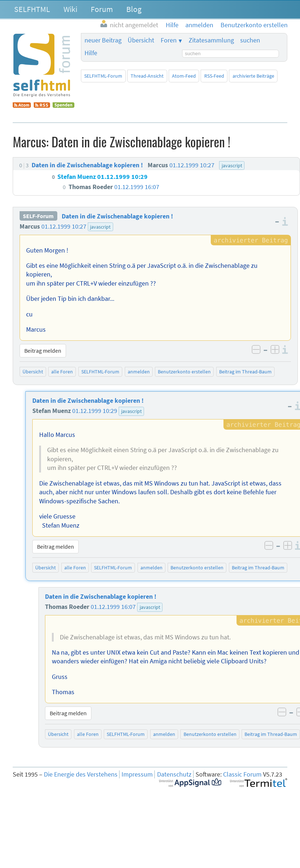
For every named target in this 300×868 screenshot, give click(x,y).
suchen (250, 40)
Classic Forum (242, 774)
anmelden (139, 372)
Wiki (70, 9)
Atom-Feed (184, 76)
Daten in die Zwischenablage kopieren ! (117, 216)
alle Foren (62, 372)
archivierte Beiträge (253, 76)
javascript (100, 227)
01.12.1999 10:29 (95, 411)
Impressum (137, 774)
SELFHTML (32, 9)
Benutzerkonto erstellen (184, 372)
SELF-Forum (38, 216)
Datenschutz (174, 774)
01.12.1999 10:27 (64, 226)
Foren (169, 40)
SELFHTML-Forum (103, 76)
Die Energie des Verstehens (81, 774)
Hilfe (91, 53)
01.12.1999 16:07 (113, 607)
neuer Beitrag (103, 40)
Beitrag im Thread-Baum (245, 372)
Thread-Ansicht (147, 76)
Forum (102, 9)
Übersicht (141, 40)
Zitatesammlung (211, 40)
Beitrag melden (43, 351)
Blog (134, 9)
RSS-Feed (214, 76)
